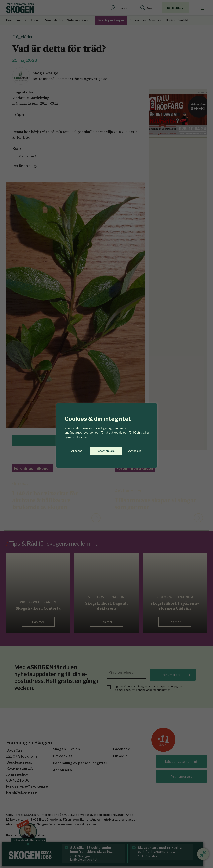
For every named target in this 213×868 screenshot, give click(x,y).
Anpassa (76, 450)
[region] (106, 434)
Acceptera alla (133, 450)
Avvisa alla (102, 450)
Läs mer (83, 437)
